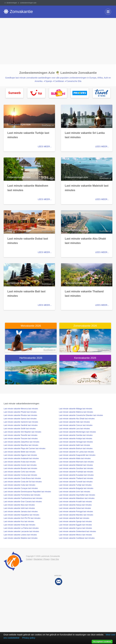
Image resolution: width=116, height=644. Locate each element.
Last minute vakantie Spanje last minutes (75, 522)
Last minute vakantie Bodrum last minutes (76, 448)
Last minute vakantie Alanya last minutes (75, 505)
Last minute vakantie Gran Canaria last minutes (23, 502)
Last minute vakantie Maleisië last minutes (76, 465)
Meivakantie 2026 (31, 326)
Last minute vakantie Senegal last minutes (76, 442)
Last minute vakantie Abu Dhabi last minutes (77, 419)
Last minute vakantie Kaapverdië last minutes (77, 455)
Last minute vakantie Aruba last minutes (20, 462)
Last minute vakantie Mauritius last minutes (21, 445)
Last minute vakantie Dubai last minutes (75, 508)
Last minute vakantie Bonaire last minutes (20, 468)
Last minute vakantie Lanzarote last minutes (21, 531)
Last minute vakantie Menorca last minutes (21, 409)
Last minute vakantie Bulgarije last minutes (76, 488)
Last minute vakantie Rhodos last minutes (20, 415)
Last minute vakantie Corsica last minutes (20, 475)
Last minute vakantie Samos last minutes (20, 419)
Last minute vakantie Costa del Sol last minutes (23, 482)
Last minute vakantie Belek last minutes (20, 452)
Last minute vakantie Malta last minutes (75, 458)
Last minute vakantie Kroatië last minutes (75, 502)
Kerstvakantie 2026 (85, 358)
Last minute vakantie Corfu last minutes (19, 472)
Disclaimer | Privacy (42, 559)
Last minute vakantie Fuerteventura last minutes (23, 498)
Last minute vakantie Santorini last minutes (21, 422)
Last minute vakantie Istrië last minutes (19, 508)
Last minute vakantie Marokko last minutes (76, 515)
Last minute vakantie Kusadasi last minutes (76, 475)
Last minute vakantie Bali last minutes (74, 518)
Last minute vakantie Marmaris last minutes (76, 462)
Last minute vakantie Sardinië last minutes (21, 425)
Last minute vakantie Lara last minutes (74, 429)
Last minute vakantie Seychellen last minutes (77, 495)
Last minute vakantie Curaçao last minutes (21, 488)
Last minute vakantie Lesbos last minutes (20, 535)
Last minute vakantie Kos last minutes (19, 522)
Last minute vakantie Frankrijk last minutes (76, 472)
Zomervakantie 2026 (85, 326)
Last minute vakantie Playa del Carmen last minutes (24, 448)
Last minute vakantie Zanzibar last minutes (76, 468)
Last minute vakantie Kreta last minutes (19, 525)
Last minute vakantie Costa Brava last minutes (22, 478)
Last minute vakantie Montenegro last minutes (77, 432)
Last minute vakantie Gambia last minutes (76, 435)
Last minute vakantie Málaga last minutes (76, 409)
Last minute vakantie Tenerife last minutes (20, 435)
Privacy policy (29, 638)
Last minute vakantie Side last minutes (74, 422)
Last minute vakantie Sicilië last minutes (20, 429)
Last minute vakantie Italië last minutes (74, 445)
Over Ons (55, 559)
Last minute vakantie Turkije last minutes (75, 485)
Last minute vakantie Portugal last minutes (76, 512)
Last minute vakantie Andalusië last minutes (21, 458)
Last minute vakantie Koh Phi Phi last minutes (22, 518)
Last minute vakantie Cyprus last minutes (75, 528)
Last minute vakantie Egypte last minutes (75, 525)
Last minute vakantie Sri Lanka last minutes (76, 452)
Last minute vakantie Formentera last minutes (22, 495)
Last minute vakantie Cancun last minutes (76, 425)
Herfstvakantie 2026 (31, 358)
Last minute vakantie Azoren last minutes (20, 465)
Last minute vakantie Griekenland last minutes (77, 531)
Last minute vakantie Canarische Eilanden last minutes (81, 415)
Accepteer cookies (102, 642)
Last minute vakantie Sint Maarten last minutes (22, 432)
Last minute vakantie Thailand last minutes (76, 478)
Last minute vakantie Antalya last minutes (76, 439)
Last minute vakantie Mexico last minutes (75, 535)
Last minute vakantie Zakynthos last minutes (21, 442)
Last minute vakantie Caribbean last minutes (77, 538)
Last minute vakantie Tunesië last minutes (76, 482)
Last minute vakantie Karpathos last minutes (21, 515)
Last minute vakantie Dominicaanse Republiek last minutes (27, 492)
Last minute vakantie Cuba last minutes (19, 485)
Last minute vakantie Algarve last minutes (20, 455)
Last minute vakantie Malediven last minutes (77, 498)
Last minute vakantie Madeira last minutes (21, 538)
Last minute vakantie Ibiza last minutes (19, 505)
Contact (29, 559)
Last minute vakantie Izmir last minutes (75, 492)
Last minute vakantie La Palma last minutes (21, 528)
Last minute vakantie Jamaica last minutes (21, 512)
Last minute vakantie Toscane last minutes (21, 439)
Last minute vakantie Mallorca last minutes (76, 412)
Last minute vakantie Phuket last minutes (20, 412)
